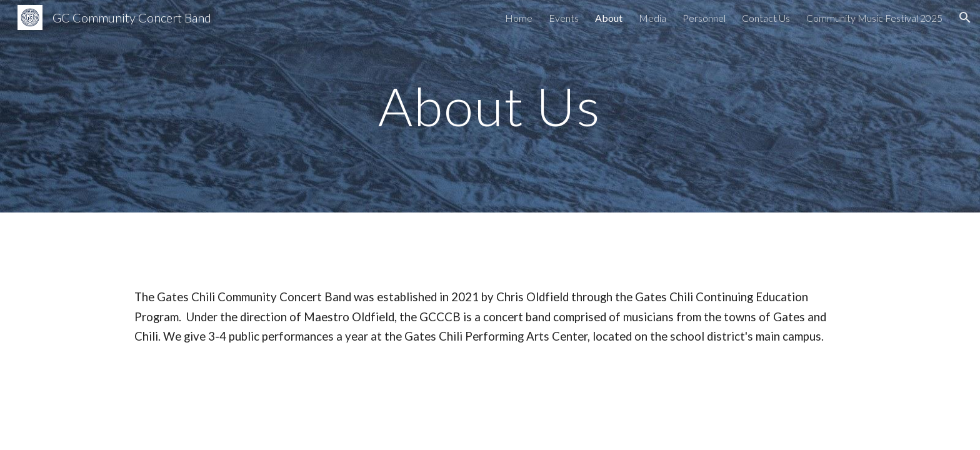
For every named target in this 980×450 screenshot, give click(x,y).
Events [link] (564, 18)
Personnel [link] (704, 18)
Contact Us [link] (766, 18)
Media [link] (652, 18)
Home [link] (519, 18)
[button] (965, 17)
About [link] (609, 18)
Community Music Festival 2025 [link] (874, 18)
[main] (490, 106)
